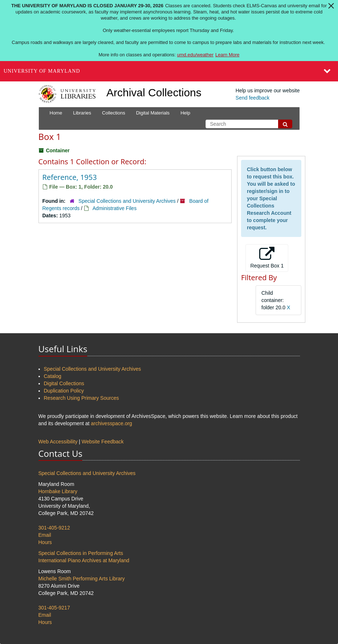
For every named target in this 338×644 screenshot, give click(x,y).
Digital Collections (64, 383)
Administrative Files (115, 208)
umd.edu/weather (195, 55)
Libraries (82, 113)
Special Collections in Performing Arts (81, 553)
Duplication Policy (64, 391)
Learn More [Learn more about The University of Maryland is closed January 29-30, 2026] (227, 55)
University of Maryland (42, 71)
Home (56, 113)
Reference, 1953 (70, 177)
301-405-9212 (54, 528)
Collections (114, 113)
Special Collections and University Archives (127, 201)
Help (185, 113)
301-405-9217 (54, 608)
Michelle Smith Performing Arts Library (82, 579)
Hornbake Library (58, 491)
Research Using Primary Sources (82, 398)
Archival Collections (154, 92)
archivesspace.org (111, 423)
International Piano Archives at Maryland (84, 560)
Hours (45, 542)
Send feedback (253, 98)
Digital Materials (153, 113)
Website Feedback (103, 442)
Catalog (53, 376)
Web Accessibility (58, 442)
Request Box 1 (267, 258)
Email (45, 535)
